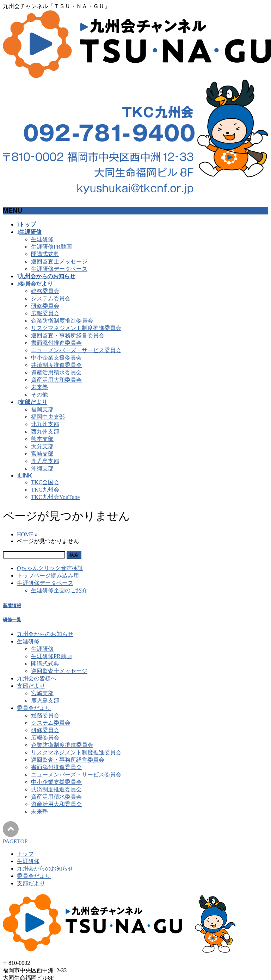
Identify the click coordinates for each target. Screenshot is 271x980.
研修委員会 (45, 306)
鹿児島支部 (45, 461)
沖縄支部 (42, 469)
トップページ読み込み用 (48, 576)
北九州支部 (45, 424)
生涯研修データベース (59, 269)
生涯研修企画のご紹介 (59, 590)
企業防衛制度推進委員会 (62, 321)
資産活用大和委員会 (56, 380)
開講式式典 (45, 254)
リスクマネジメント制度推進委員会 (76, 328)
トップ (25, 854)
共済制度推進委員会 (56, 365)
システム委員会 (51, 298)
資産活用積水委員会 (56, 372)
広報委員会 (45, 313)
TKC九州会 (45, 490)
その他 (39, 395)
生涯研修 (42, 239)
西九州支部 (45, 432)
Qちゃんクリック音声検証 (50, 568)
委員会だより (34, 708)
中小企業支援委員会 (56, 358)
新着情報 (12, 606)
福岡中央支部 (48, 417)
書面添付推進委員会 (56, 343)
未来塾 (39, 387)
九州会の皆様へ (37, 678)
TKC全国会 (45, 482)
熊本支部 (42, 439)
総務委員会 (45, 291)
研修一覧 (12, 620)
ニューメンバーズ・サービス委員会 (76, 350)
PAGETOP (15, 841)
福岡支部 (42, 409)
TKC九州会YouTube (55, 497)
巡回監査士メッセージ (59, 261)
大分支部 (42, 446)
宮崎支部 (42, 454)
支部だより (31, 686)
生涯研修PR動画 (51, 247)
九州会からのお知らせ (45, 634)
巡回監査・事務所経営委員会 (68, 335)
